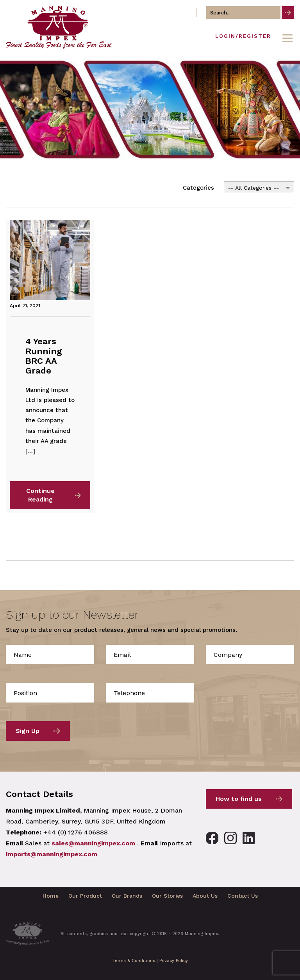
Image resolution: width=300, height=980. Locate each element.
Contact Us (243, 896)
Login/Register (243, 36)
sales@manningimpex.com (93, 843)
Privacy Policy (174, 961)
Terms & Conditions (134, 961)
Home (51, 896)
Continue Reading (40, 495)
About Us (205, 896)
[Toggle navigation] (287, 38)
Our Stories (167, 896)
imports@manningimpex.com (52, 854)
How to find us (239, 799)
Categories (198, 188)
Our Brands (127, 896)
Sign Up (28, 731)
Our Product (85, 896)
